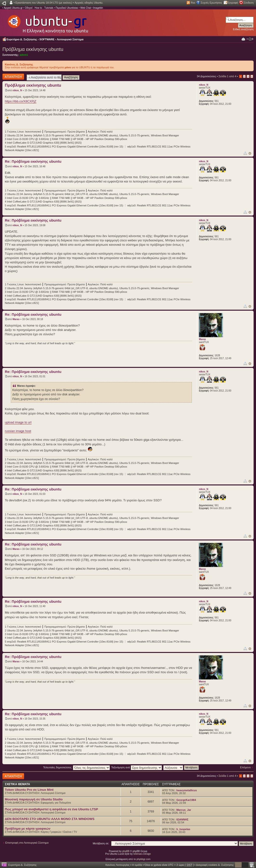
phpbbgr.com (143, 859)
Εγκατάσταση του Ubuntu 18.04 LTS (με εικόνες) (44, 3)
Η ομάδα (137, 865)
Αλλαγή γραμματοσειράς (250, 39)
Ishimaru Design (142, 854)
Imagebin (98, 8)
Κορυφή (250, 153)
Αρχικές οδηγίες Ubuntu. (89, 3)
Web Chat (86, 8)
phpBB (126, 851)
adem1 (24, 55)
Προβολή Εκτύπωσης (243, 39)
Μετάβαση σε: (101, 843)
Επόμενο (245, 767)
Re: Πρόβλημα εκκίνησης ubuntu (33, 161)
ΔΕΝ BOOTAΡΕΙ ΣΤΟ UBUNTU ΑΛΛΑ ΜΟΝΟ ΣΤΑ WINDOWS (50, 819)
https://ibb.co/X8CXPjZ (21, 101)
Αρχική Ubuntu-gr (13, 8)
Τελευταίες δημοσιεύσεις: (77, 767)
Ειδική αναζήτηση (243, 29)
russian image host (18, 431)
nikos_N (17, 90)
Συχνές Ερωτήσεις (211, 3)
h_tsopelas (183, 829)
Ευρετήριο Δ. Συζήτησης (22, 39)
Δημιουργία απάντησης (13, 77)
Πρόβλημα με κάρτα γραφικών (28, 829)
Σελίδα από (227, 76)
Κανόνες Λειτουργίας (117, 865)
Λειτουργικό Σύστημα (70, 39)
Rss (193, 3)
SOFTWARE (47, 39)
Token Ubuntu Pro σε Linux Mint (29, 790)
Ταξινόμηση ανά (137, 767)
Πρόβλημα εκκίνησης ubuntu (33, 49)
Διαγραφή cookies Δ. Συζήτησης (215, 865)
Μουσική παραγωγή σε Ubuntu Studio (34, 799)
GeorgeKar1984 (186, 800)
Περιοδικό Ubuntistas (67, 8)
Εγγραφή (233, 3)
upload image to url (18, 422)
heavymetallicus (187, 790)
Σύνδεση (249, 3)
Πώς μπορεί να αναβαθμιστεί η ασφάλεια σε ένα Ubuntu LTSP (51, 809)
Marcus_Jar (184, 810)
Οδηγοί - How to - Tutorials (39, 8)
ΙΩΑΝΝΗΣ (182, 819)
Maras (16, 319)
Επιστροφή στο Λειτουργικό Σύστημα (27, 843)
